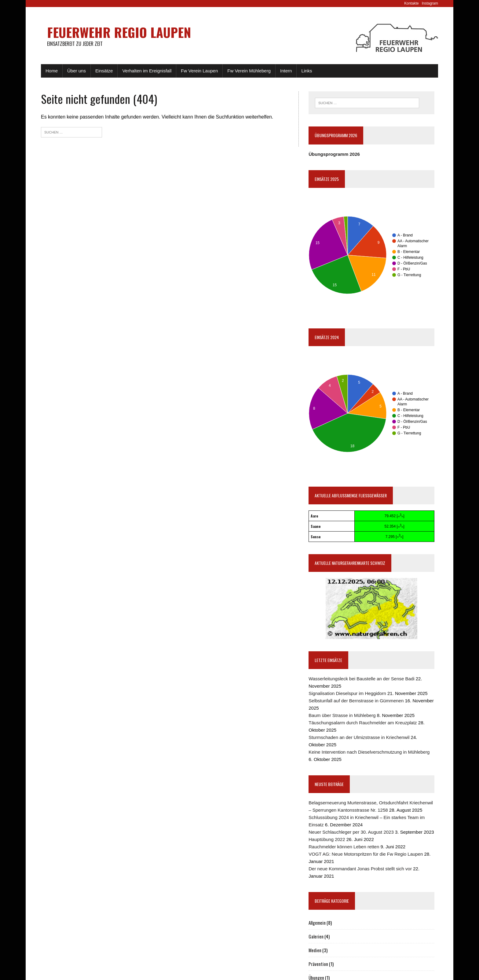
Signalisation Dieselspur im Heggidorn (347, 693)
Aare (314, 516)
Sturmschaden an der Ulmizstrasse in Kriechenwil (359, 737)
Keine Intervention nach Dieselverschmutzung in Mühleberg (369, 752)
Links (307, 71)
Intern (286, 71)
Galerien (316, 936)
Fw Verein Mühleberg (249, 71)
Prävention (318, 964)
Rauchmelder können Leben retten (344, 847)
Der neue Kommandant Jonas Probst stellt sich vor (360, 869)
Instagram (430, 3)
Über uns (77, 71)
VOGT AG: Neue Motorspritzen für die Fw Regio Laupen (366, 854)
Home (52, 71)
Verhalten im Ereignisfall (147, 71)
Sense (316, 537)
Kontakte (411, 3)
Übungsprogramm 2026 (334, 154)
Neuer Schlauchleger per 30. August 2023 (351, 832)
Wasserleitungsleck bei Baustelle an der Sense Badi (361, 679)
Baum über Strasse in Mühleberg (342, 715)
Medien (315, 950)
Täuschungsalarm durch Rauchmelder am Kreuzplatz (363, 723)
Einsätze (104, 71)
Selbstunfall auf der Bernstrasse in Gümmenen (356, 701)
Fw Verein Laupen (199, 71)
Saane (316, 526)
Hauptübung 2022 (327, 839)
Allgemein (317, 923)
